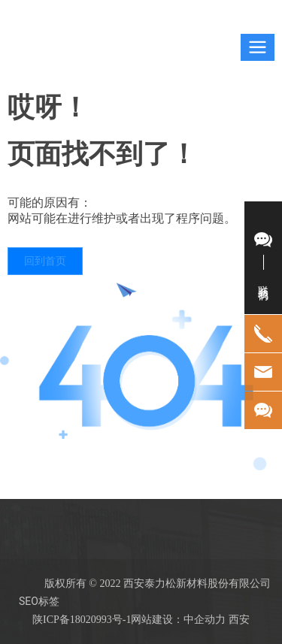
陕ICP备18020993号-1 (82, 620)
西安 (239, 619)
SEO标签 (39, 601)
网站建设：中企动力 (178, 619)
